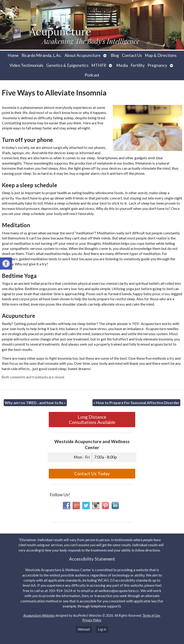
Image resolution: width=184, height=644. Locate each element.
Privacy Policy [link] (92, 620)
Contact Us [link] (132, 55)
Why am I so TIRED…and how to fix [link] (35, 403)
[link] (6, 264)
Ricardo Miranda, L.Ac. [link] (42, 55)
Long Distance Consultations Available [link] (92, 420)
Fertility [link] (138, 65)
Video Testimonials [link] (26, 65)
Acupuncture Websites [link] (39, 615)
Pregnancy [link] (157, 65)
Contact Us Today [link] (92, 474)
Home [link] (13, 55)
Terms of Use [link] (151, 615)
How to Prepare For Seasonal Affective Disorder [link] (136, 403)
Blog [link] (115, 55)
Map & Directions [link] (161, 55)
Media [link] (122, 65)
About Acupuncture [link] (83, 55)
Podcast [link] (92, 75)
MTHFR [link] (99, 65)
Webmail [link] (84, 629)
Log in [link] (102, 629)
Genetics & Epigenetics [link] (67, 65)
